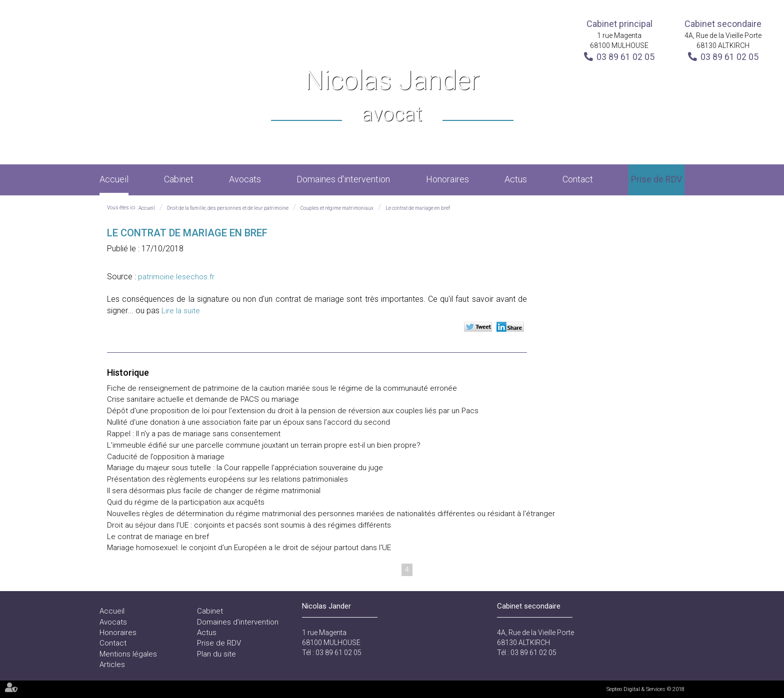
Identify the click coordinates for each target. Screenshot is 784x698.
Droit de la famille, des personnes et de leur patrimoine (228, 208)
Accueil (114, 179)
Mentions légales (128, 654)
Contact (578, 179)
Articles (112, 665)
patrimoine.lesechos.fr (176, 277)
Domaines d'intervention (343, 179)
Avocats (245, 179)
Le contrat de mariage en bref (418, 208)
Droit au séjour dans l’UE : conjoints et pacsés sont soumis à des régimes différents (249, 525)
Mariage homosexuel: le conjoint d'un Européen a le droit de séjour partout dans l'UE (249, 548)
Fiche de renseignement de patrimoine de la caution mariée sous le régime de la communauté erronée (282, 388)
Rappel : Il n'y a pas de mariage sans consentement (194, 434)
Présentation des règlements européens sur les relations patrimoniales (227, 479)
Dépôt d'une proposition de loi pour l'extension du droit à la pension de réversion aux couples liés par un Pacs (293, 411)
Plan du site (216, 654)
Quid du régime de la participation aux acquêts (186, 502)
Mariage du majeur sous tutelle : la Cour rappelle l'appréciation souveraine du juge (245, 468)
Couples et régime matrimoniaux (337, 208)
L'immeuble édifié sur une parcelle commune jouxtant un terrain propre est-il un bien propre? (264, 445)
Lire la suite (181, 311)
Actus (516, 179)
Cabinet (179, 179)
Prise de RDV (656, 179)
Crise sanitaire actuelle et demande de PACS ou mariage (203, 399)
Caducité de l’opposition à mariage (166, 457)
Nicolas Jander (392, 97)
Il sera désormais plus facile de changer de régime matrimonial (214, 491)
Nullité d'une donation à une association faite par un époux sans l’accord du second (248, 422)
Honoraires (447, 179)
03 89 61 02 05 (625, 57)
